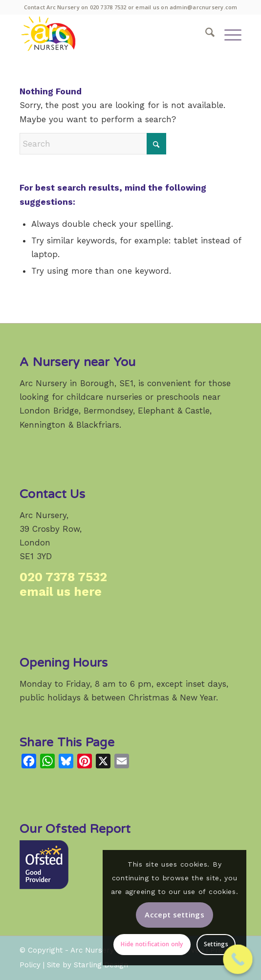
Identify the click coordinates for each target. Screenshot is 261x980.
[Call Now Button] (238, 959)
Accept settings (174, 915)
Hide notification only (152, 944)
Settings (216, 944)
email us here (61, 592)
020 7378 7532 (108, 7)
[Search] (205, 34)
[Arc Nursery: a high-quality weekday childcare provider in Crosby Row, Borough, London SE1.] (108, 34)
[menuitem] (205, 34)
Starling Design (101, 965)
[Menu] (228, 34)
